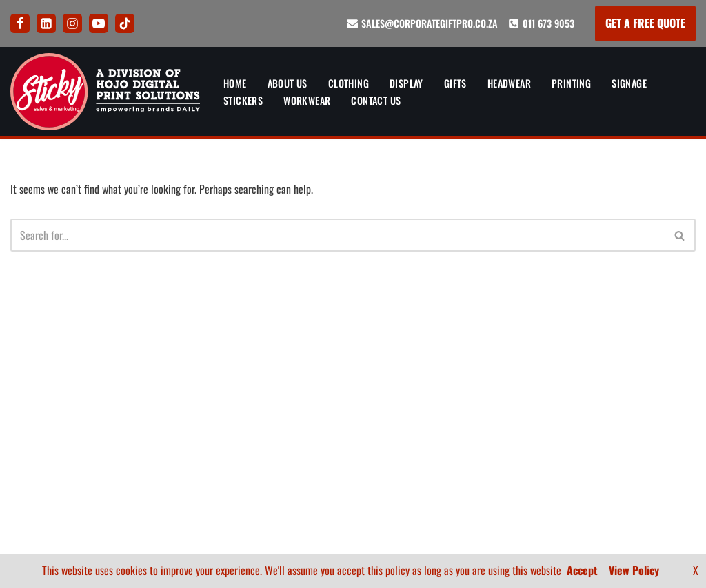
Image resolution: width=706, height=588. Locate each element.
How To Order (335, 378)
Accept (582, 570)
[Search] (337, 236)
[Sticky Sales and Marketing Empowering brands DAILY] (105, 92)
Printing (575, 83)
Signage (633, 83)
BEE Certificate (662, 434)
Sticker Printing (183, 483)
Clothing (350, 83)
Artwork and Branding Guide (335, 345)
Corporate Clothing (191, 360)
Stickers (243, 100)
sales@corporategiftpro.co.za (430, 23)
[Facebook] (20, 23)
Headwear (512, 83)
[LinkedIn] (46, 23)
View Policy (634, 570)
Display (408, 83)
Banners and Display (192, 336)
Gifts (457, 83)
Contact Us (377, 100)
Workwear (307, 100)
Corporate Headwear (194, 409)
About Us (288, 83)
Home (235, 83)
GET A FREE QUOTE (645, 23)
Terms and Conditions (335, 452)
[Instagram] (72, 23)
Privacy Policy (335, 427)
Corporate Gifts (182, 385)
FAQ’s (335, 402)
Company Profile (657, 458)
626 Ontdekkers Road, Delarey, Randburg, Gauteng (67, 455)
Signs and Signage (187, 458)
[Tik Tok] (125, 23)
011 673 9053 (548, 23)
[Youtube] (99, 23)
